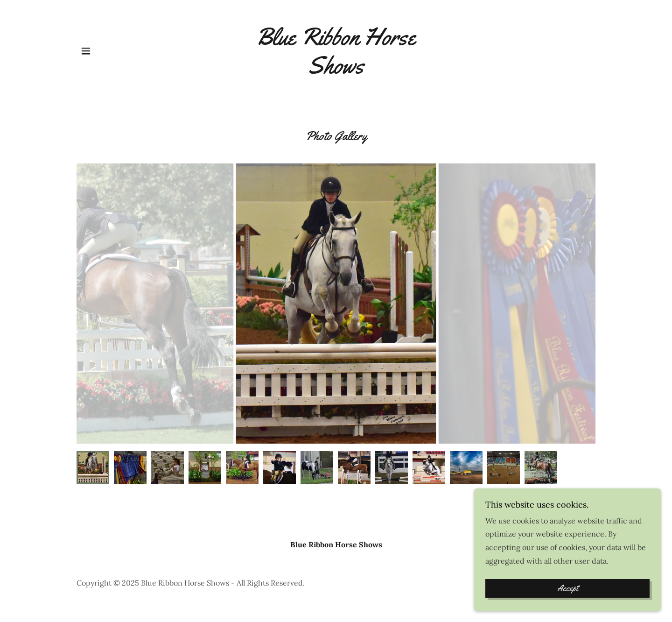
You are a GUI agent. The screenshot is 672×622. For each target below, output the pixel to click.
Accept (568, 588)
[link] (336, 71)
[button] (86, 51)
